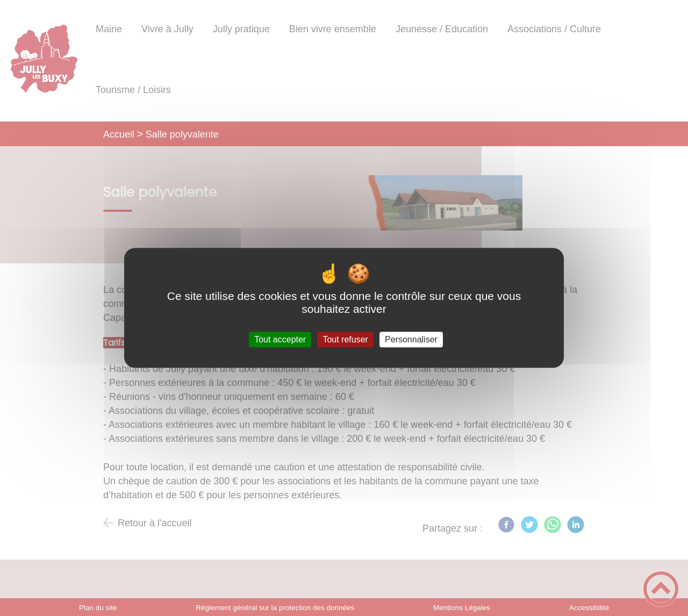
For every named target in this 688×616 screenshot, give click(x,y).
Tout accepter (280, 339)
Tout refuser (345, 339)
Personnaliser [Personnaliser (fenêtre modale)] (411, 339)
